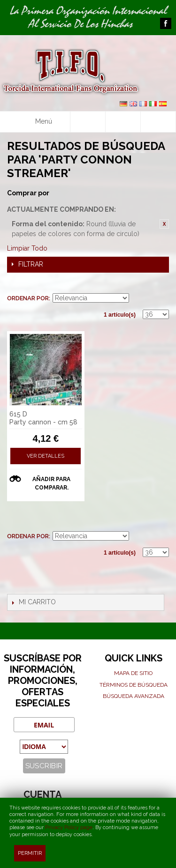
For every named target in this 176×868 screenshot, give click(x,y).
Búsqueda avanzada (134, 696)
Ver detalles (46, 456)
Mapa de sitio (133, 673)
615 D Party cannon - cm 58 (43, 418)
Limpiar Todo (27, 248)
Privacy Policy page (69, 827)
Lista (162, 284)
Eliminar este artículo (164, 224)
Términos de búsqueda (134, 685)
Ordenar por (28, 298)
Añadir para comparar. (51, 483)
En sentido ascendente (138, 298)
